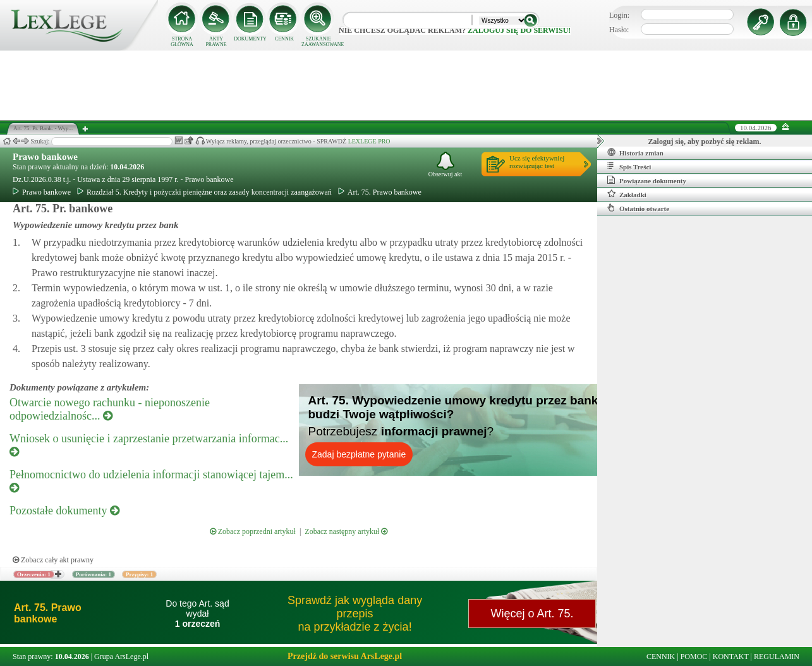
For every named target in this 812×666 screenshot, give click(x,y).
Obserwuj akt (445, 165)
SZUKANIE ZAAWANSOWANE (318, 42)
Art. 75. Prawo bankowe (380, 192)
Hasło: (619, 30)
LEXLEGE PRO (369, 141)
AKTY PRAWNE (216, 42)
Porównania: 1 (94, 574)
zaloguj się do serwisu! (519, 30)
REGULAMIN (777, 657)
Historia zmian (635, 152)
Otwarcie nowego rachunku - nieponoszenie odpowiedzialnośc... (110, 409)
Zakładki (627, 194)
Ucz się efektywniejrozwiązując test (537, 162)
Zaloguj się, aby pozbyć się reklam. (705, 142)
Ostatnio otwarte (638, 208)
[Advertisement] (406, 85)
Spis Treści (629, 166)
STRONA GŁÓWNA (182, 42)
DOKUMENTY (250, 39)
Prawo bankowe (45, 157)
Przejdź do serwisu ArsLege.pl (345, 656)
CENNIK (284, 39)
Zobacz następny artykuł (346, 531)
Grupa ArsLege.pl (121, 657)
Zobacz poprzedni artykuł (253, 531)
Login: (619, 15)
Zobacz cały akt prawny (53, 560)
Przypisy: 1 (139, 574)
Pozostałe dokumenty (64, 511)
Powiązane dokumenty (647, 180)
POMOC (694, 657)
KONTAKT (731, 657)
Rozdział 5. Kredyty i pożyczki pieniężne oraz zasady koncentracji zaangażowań (204, 192)
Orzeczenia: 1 (34, 574)
